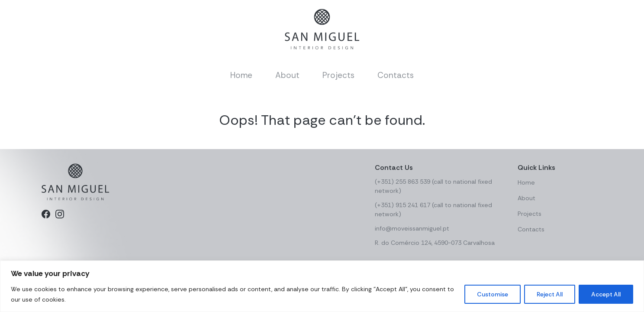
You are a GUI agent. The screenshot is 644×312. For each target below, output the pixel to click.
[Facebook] (46, 214)
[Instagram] (60, 214)
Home (241, 75)
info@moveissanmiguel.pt (412, 228)
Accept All (606, 294)
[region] (322, 286)
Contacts (396, 75)
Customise (493, 294)
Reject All (550, 294)
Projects (338, 75)
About (287, 75)
